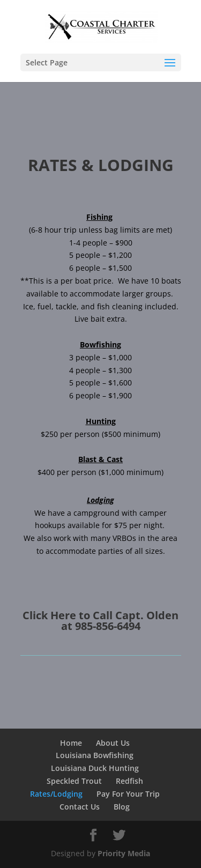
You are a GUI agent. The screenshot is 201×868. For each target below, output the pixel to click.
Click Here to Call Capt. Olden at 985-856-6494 (100, 621)
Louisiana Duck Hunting (95, 768)
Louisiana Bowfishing (95, 755)
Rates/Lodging (56, 794)
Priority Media (124, 853)
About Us (113, 743)
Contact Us (80, 807)
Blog (122, 807)
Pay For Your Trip (128, 794)
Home (71, 743)
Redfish (129, 781)
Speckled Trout (74, 781)
